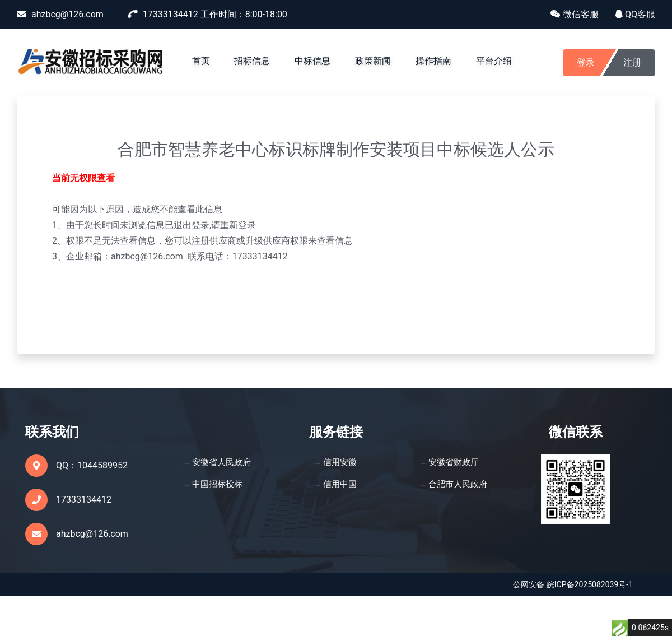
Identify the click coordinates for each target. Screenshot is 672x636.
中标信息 (312, 61)
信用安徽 (340, 462)
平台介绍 (494, 61)
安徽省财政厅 (454, 462)
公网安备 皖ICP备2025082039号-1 (573, 584)
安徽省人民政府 (221, 462)
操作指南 (433, 61)
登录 (586, 62)
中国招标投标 (217, 484)
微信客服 (575, 14)
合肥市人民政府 (458, 484)
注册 (632, 62)
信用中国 (340, 484)
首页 (201, 61)
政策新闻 (373, 61)
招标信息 (252, 61)
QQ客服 (635, 14)
